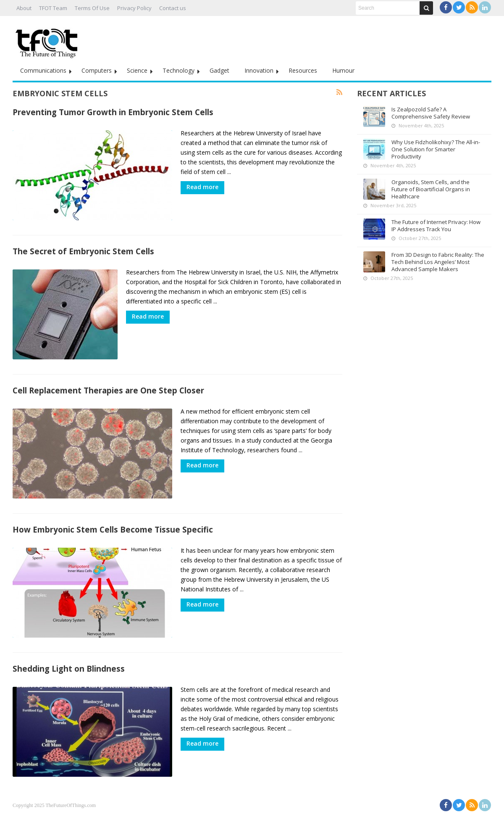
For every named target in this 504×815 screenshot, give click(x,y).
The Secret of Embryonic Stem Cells (83, 251)
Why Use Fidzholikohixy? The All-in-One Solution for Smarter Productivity (436, 149)
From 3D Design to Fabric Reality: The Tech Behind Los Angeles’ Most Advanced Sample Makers (438, 262)
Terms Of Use (92, 8)
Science (137, 70)
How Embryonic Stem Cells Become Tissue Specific (113, 529)
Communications (43, 70)
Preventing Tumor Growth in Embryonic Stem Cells (113, 112)
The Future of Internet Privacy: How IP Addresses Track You (436, 226)
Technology (178, 70)
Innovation (259, 70)
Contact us (173, 8)
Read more (202, 187)
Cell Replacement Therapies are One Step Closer (108, 390)
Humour (343, 70)
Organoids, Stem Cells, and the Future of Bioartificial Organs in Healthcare (431, 189)
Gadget (219, 70)
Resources (303, 70)
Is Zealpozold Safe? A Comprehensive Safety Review (431, 113)
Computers (97, 70)
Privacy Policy (134, 8)
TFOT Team (53, 8)
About (24, 8)
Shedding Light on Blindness (69, 669)
